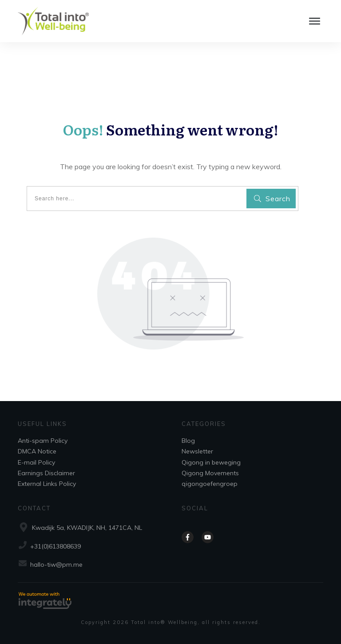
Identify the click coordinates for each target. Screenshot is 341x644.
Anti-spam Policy (43, 441)
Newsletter (197, 451)
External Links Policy (47, 484)
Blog (188, 441)
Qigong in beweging (211, 462)
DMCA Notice (37, 451)
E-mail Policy (36, 462)
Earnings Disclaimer (46, 473)
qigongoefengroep (210, 484)
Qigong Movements (210, 473)
